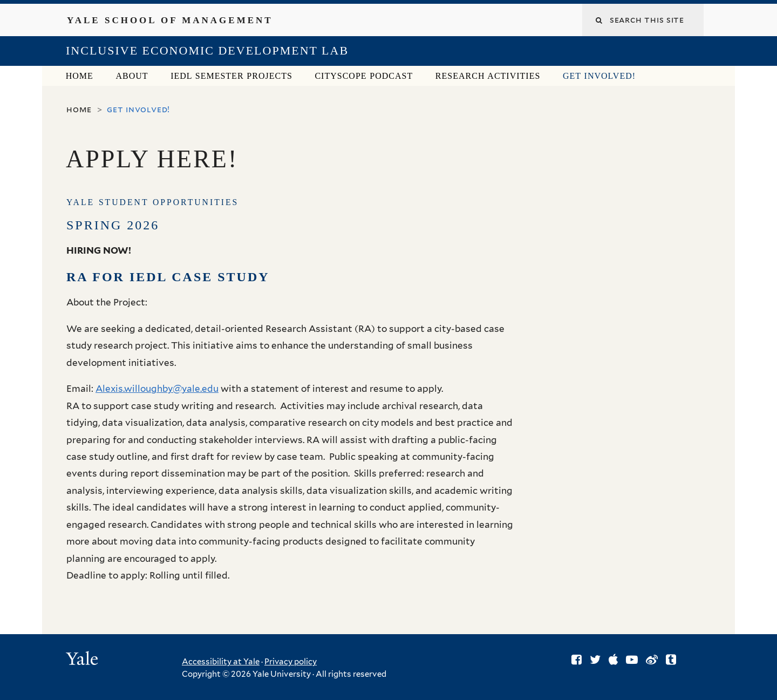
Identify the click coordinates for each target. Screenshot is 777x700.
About (132, 76)
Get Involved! (599, 76)
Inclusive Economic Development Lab (207, 50)
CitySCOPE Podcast (364, 76)
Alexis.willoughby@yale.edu (157, 389)
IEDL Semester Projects (231, 76)
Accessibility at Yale (221, 662)
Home (80, 76)
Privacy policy (291, 662)
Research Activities (488, 76)
